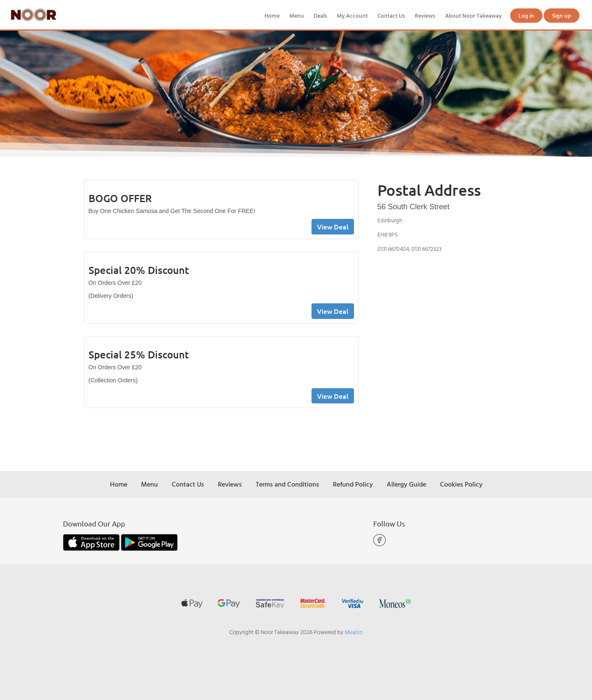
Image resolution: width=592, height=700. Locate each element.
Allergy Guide (406, 484)
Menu (297, 15)
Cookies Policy (461, 484)
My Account (352, 15)
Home (272, 15)
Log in (526, 15)
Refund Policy (353, 484)
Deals (320, 15)
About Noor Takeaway (473, 15)
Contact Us (391, 15)
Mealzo (354, 632)
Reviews (425, 15)
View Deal (333, 226)
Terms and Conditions (287, 484)
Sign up (562, 15)
